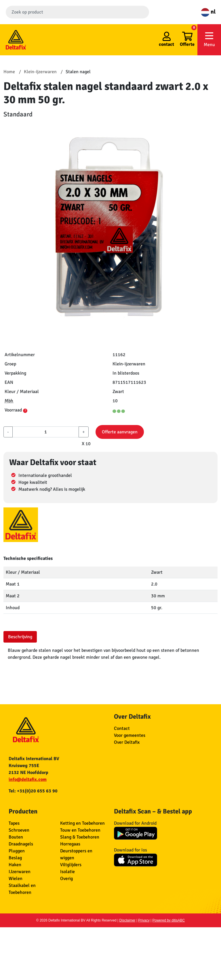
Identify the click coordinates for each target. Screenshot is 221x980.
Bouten (16, 837)
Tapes (14, 823)
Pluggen (17, 851)
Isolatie (67, 872)
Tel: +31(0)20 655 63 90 (33, 791)
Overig (66, 879)
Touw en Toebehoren (80, 830)
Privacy (144, 920)
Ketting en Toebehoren (82, 823)
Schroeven (19, 830)
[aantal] (46, 432)
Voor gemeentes (130, 735)
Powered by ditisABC (169, 920)
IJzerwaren (20, 872)
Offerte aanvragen (120, 432)
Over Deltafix (127, 742)
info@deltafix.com (28, 779)
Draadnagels (21, 844)
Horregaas (70, 844)
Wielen (16, 879)
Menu (209, 39)
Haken (15, 865)
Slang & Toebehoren (80, 837)
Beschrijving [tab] (20, 637)
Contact (122, 728)
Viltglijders (71, 865)
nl (208, 12)
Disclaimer (127, 920)
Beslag (15, 858)
